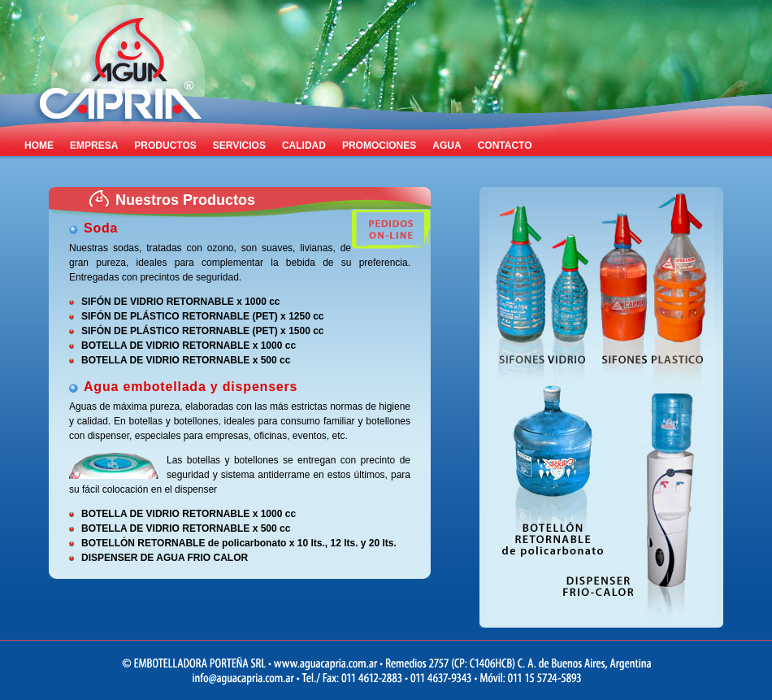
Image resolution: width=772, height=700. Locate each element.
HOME (39, 146)
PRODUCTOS (165, 146)
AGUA (447, 146)
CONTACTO (505, 146)
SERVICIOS (239, 146)
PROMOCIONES (379, 146)
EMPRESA (94, 146)
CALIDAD (304, 146)
